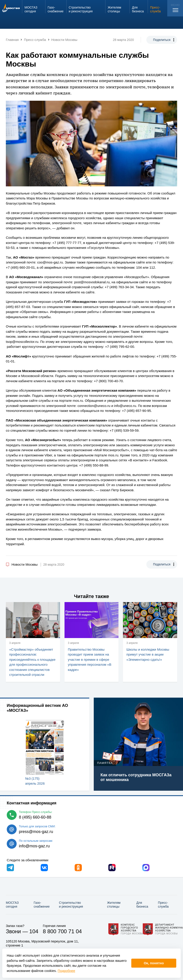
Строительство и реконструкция (71, 905)
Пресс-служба (163, 905)
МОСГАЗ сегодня (12, 905)
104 (34, 931)
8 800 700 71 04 (62, 931)
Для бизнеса (142, 905)
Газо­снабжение (42, 905)
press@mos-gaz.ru (36, 832)
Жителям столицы (114, 905)
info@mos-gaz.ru (34, 846)
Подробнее (67, 971)
